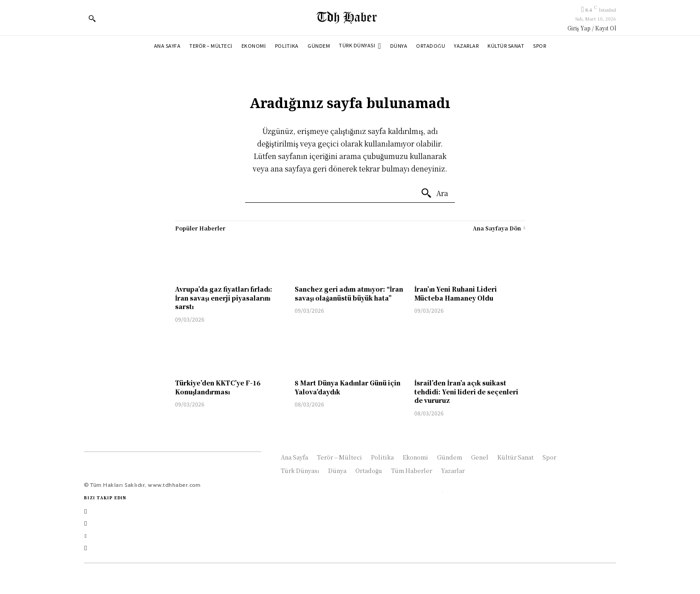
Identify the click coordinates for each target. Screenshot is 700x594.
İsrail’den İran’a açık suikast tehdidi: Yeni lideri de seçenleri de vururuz (466, 391)
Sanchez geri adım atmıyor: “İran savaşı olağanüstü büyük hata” (349, 293)
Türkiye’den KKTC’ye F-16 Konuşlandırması (218, 387)
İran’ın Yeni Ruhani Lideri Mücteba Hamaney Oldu (456, 293)
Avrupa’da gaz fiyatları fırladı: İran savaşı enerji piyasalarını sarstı (224, 298)
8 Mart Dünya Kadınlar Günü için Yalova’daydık (348, 387)
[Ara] (434, 193)
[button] (92, 18)
